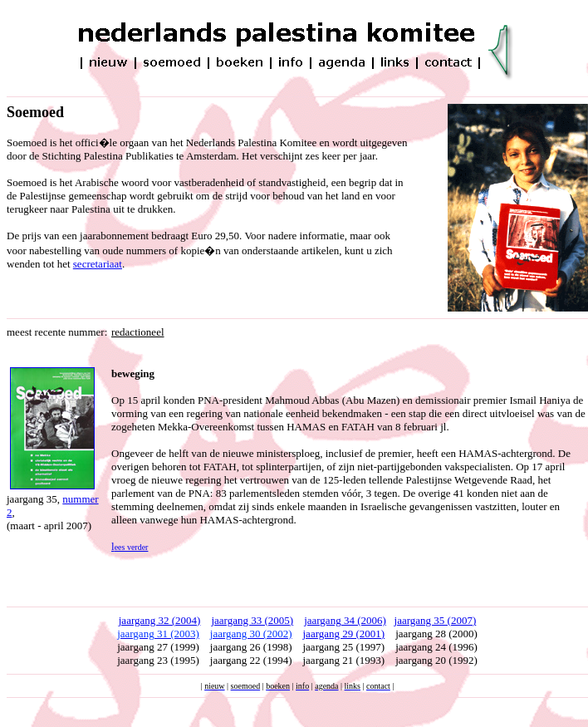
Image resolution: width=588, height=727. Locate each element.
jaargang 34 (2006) (345, 620)
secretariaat (98, 264)
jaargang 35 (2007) (436, 620)
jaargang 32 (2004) (160, 620)
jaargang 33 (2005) (252, 620)
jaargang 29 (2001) (344, 634)
